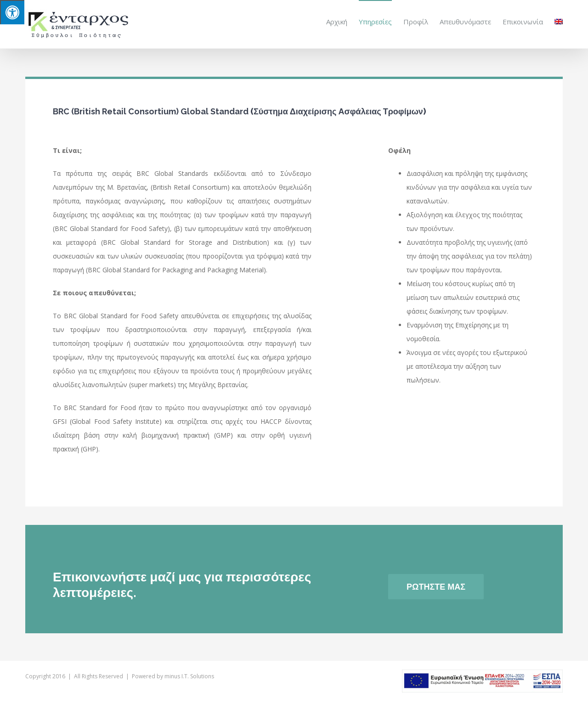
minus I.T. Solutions (189, 676)
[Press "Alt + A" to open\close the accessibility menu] (12, 12)
